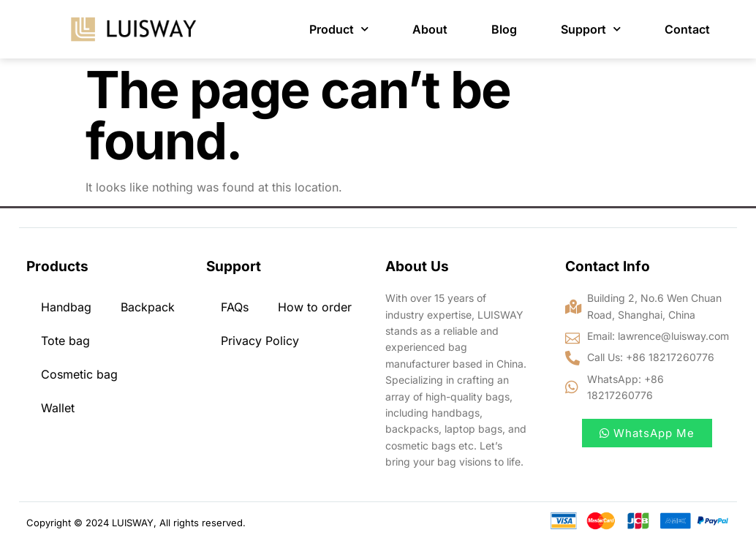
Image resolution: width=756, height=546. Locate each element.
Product (339, 29)
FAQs (235, 307)
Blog (504, 29)
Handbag (66, 307)
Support (591, 29)
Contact (687, 29)
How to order (315, 307)
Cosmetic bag (79, 374)
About (430, 29)
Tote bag (65, 341)
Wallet (58, 408)
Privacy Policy (260, 341)
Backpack (148, 307)
